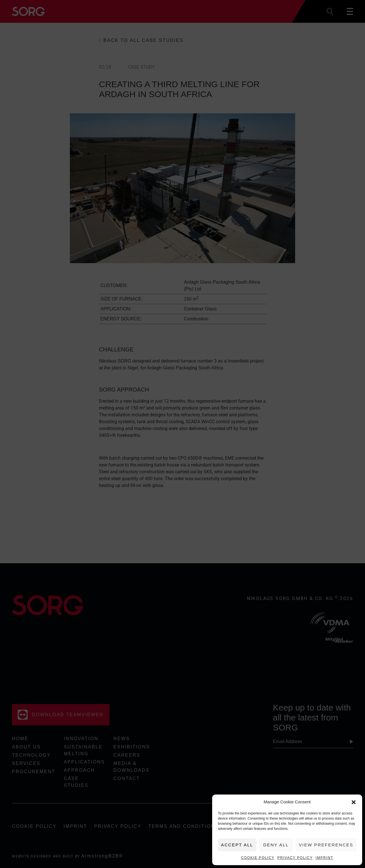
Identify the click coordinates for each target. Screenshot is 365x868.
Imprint (325, 858)
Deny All (276, 845)
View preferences (326, 845)
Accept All (237, 845)
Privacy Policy (295, 858)
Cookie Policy (258, 858)
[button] (354, 802)
